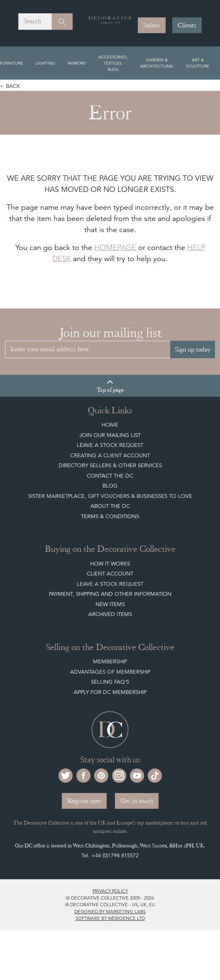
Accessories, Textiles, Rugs (113, 63)
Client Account (110, 574)
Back (13, 86)
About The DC (110, 506)
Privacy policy (110, 891)
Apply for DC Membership (110, 692)
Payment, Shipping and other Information (110, 594)
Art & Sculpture (198, 63)
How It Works (110, 564)
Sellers (152, 25)
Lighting (45, 63)
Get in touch (137, 801)
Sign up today (193, 349)
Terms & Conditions (110, 516)
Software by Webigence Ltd (110, 918)
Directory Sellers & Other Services (110, 465)
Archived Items (110, 614)
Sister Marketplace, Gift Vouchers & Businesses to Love (110, 496)
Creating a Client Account (110, 455)
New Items (110, 604)
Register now (84, 801)
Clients (187, 25)
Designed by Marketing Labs (110, 912)
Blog (110, 486)
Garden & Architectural (157, 63)
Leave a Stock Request (110, 445)
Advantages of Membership (110, 672)
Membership (110, 661)
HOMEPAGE (115, 247)
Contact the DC (110, 476)
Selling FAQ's (110, 682)
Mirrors (77, 63)
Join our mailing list (110, 435)
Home (110, 425)
